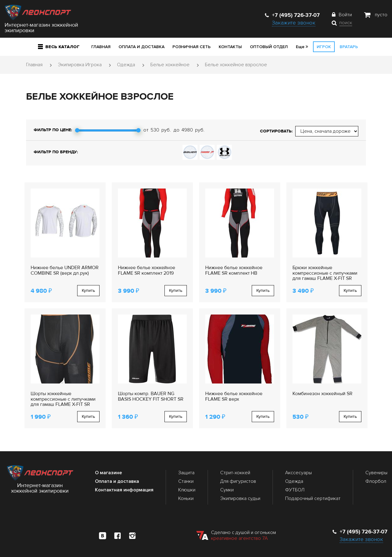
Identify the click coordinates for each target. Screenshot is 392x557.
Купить (88, 290)
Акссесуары (298, 473)
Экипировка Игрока (80, 65)
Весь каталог (59, 47)
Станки (186, 481)
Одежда (126, 65)
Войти (345, 15)
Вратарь (349, 47)
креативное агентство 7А (239, 538)
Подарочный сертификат (313, 498)
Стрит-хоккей (235, 473)
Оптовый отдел (269, 47)
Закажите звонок (294, 23)
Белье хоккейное (170, 65)
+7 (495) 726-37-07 (292, 15)
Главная (101, 47)
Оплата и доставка (141, 47)
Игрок (324, 47)
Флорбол (376, 481)
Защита (186, 473)
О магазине (108, 473)
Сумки (227, 490)
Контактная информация (124, 490)
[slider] (77, 130)
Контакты (230, 47)
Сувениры (376, 473)
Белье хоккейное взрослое (236, 65)
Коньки (186, 498)
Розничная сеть (192, 47)
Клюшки (187, 490)
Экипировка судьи (240, 498)
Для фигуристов (238, 481)
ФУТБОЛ (295, 490)
